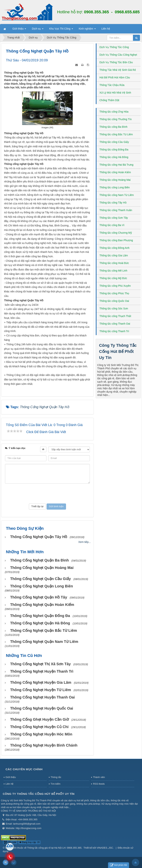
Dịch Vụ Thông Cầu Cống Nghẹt (118, 55)
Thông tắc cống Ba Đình (113, 127)
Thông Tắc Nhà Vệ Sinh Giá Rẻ (118, 70)
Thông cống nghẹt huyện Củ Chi (39, 727)
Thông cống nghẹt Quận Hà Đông (40, 623)
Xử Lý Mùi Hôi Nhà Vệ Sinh (115, 93)
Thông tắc (56, 777)
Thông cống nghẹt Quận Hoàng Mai (42, 568)
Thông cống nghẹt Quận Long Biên (42, 586)
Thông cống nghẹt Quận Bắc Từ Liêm (44, 630)
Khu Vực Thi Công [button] (61, 30)
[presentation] (47, 494)
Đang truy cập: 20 (29, 842)
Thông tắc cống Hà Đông (114, 157)
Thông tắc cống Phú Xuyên (115, 286)
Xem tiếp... (85, 542)
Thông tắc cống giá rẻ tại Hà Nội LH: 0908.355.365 (54, 848)
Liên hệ (9, 784)
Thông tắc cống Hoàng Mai (115, 180)
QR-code (10, 842)
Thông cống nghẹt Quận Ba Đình (39, 560)
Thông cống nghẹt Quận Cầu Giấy (40, 579)
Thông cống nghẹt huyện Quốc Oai (42, 708)
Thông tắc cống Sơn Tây (114, 218)
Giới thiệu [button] (19, 30)
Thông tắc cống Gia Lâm (114, 255)
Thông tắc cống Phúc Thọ (114, 293)
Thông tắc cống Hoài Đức (114, 263)
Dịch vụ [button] (38, 30)
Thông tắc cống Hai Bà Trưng (116, 165)
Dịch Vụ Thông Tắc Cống (114, 47)
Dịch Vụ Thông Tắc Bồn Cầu (116, 62)
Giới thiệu (11, 777)
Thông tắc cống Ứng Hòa (114, 112)
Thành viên (99, 777)
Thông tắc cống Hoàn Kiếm (115, 172)
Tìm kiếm (56, 784)
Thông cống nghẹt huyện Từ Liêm (41, 690)
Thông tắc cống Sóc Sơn (114, 308)
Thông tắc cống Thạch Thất (115, 316)
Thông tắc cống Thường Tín (116, 119)
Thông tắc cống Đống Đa (114, 150)
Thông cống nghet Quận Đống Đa (40, 616)
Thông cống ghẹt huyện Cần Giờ (39, 719)
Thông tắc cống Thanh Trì (114, 331)
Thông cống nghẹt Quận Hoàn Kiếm (42, 605)
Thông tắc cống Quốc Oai (114, 301)
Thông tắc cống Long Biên (115, 187)
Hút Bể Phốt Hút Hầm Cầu (115, 77)
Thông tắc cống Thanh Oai (115, 324)
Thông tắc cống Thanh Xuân (116, 210)
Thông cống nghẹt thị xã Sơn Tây (40, 664)
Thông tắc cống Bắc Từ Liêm (116, 134)
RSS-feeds (99, 784)
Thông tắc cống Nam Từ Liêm (117, 195)
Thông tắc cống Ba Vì (112, 225)
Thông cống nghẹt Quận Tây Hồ (39, 537)
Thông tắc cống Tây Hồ (113, 203)
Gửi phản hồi (119, 865)
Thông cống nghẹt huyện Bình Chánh (44, 745)
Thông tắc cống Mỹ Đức (113, 278)
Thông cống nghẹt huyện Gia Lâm (41, 682)
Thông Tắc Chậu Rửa (112, 85)
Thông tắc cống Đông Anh (114, 248)
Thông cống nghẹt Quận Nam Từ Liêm (44, 642)
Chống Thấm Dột (109, 100)
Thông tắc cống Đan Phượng (116, 240)
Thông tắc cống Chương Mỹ (116, 233)
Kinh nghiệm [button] (87, 30)
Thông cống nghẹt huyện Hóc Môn (41, 734)
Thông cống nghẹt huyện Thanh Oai (43, 697)
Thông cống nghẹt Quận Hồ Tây (39, 597)
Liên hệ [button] (106, 29)
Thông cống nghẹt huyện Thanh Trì (42, 671)
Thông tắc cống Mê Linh (113, 271)
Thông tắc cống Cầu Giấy (114, 142)
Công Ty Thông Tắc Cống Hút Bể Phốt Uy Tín (118, 351)
